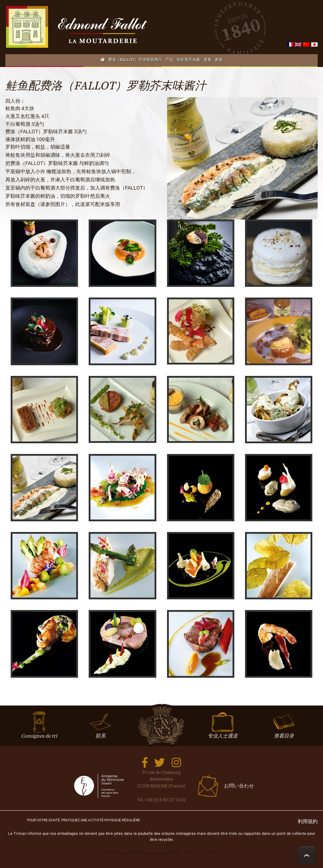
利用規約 (308, 821)
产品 (170, 60)
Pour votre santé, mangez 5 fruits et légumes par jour (84, 820)
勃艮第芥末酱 (188, 60)
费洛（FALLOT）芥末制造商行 (135, 60)
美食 (208, 60)
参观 (219, 60)
